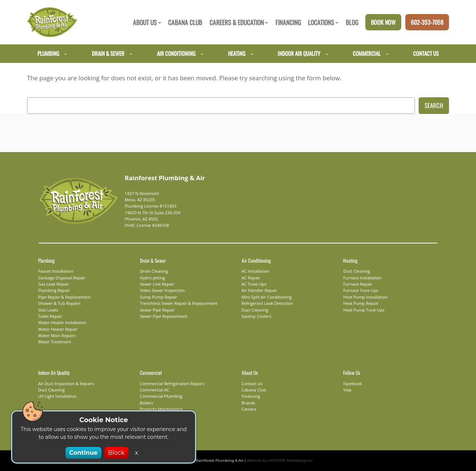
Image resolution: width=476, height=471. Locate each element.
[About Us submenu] (160, 22)
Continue (85, 453)
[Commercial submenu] (387, 53)
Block (115, 453)
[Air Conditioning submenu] (202, 53)
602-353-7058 (427, 22)
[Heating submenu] (252, 53)
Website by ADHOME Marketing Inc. (276, 460)
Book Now (383, 22)
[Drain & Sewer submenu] (131, 53)
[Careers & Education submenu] (267, 22)
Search (434, 105)
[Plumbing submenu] (66, 53)
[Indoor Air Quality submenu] (327, 53)
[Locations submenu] (337, 22)
